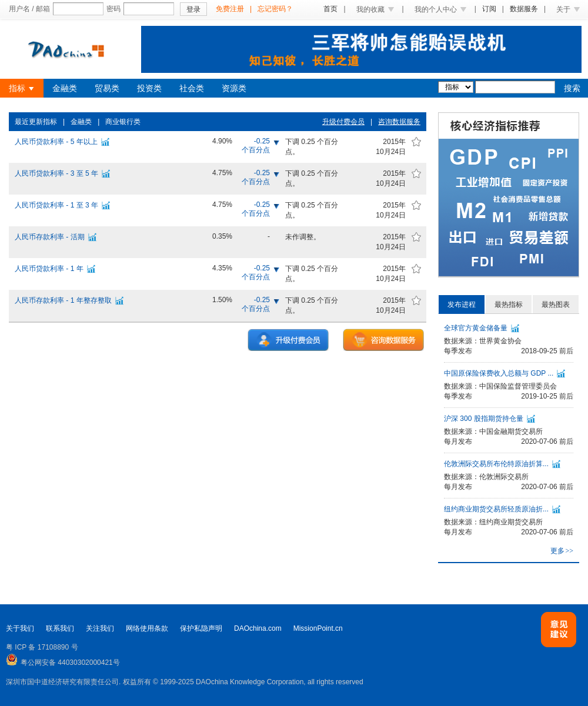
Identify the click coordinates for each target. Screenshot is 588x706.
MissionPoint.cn (318, 628)
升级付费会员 (343, 122)
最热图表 (556, 305)
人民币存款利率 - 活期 (50, 237)
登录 (193, 9)
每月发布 (458, 441)
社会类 (192, 88)
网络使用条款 (147, 628)
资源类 (234, 88)
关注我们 (100, 628)
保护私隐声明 (201, 628)
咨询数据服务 (399, 122)
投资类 (149, 88)
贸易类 (107, 88)
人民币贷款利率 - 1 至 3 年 (56, 205)
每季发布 (458, 351)
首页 (330, 9)
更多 (562, 551)
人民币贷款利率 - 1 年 (49, 269)
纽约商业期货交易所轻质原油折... (496, 509)
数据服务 (524, 9)
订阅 (489, 9)
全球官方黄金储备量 (476, 328)
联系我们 (60, 628)
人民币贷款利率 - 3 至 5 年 (56, 173)
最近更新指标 (36, 122)
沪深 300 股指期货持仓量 (484, 419)
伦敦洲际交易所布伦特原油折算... (496, 464)
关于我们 (20, 628)
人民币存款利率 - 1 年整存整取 (63, 300)
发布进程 (462, 305)
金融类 (65, 88)
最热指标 (509, 305)
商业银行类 (123, 122)
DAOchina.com (258, 628)
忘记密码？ (275, 9)
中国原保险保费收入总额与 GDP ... (499, 373)
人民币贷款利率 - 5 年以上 (56, 142)
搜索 (572, 88)
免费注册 (230, 9)
